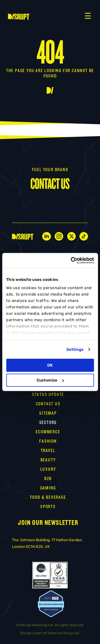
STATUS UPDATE (48, 394)
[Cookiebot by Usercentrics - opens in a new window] (71, 261)
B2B (48, 479)
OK (50, 365)
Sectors (48, 423)
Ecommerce (48, 432)
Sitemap (48, 413)
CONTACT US (48, 404)
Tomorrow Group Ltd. (63, 633)
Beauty (48, 460)
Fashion (48, 441)
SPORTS (48, 507)
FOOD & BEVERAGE (48, 497)
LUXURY (48, 469)
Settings (75, 350)
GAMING (48, 488)
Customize (50, 380)
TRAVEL (48, 451)
